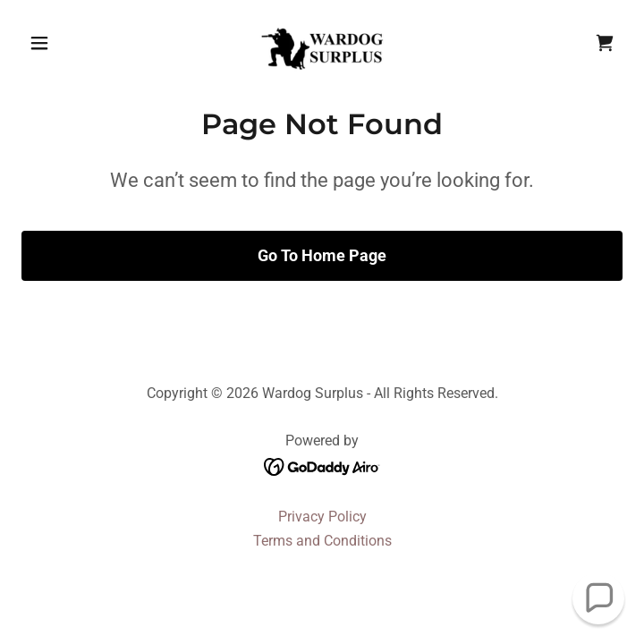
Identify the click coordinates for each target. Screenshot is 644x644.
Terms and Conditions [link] (322, 541)
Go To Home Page (322, 255)
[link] (322, 43)
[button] (67, 43)
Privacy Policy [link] (322, 517)
